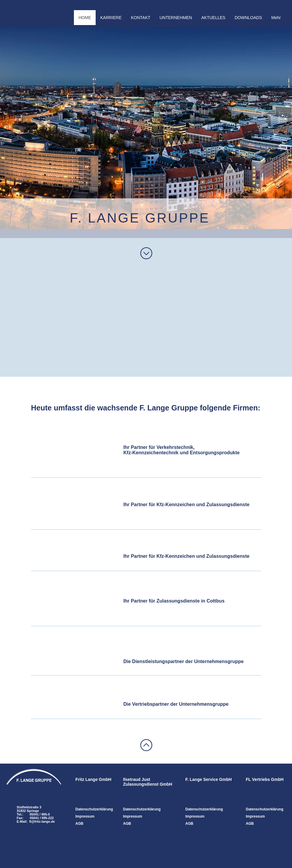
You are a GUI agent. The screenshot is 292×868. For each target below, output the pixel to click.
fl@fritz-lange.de (42, 821)
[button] (176, 18)
